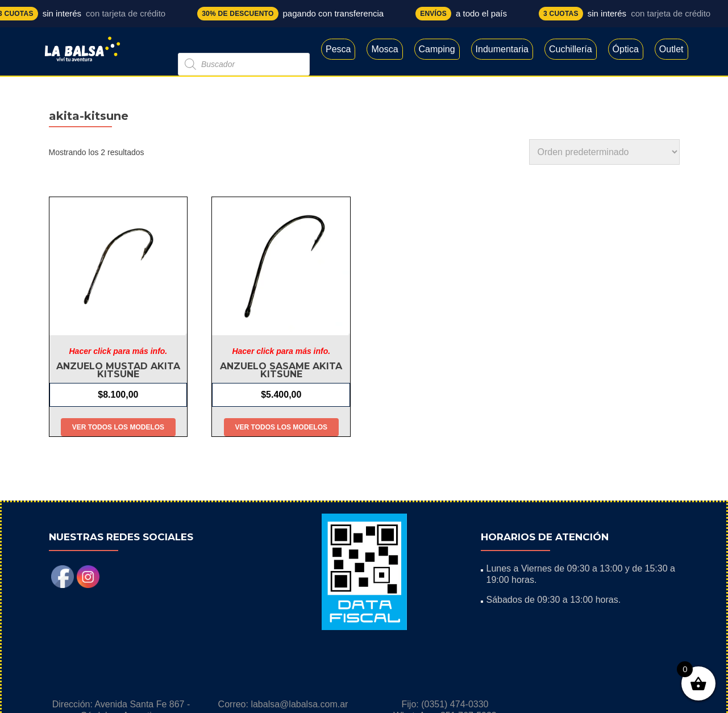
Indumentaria (502, 49)
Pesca (338, 49)
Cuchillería (571, 49)
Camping (437, 49)
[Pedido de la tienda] (604, 152)
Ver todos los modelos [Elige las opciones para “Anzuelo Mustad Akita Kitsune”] (118, 427)
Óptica (626, 49)
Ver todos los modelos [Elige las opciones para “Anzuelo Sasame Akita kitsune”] (281, 427)
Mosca (384, 49)
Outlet (671, 49)
